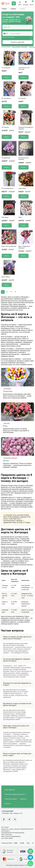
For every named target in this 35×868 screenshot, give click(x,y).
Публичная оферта (11, 799)
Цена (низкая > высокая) (20, 47)
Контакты (8, 804)
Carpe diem (22, 188)
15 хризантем (6, 158)
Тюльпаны (8, 391)
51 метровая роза (7, 188)
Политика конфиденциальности (15, 794)
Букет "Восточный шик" (9, 246)
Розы (5, 426)
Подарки (13, 9)
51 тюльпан (5, 127)
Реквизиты (23, 799)
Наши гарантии (10, 790)
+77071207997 (7, 811)
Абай (16, 843)
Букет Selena (6, 277)
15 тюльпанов (6, 98)
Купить (7, 77)
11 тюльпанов (6, 68)
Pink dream (5, 217)
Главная (4, 9)
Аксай (22, 843)
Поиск (20, 3)
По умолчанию (6, 47)
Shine (20, 217)
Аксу (28, 843)
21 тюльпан (22, 98)
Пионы (6, 461)
